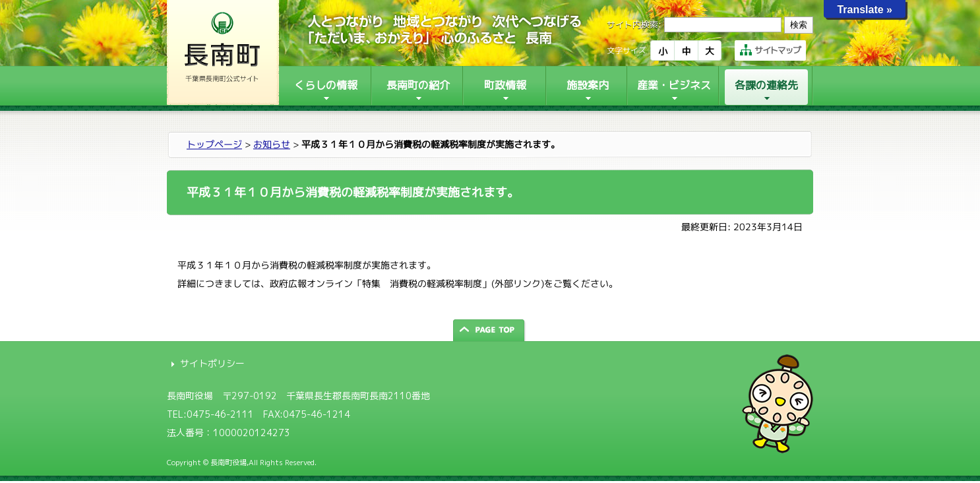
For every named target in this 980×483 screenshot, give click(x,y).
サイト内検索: (634, 24)
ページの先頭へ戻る (490, 330)
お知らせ (272, 144)
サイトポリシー (212, 363)
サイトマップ (770, 50)
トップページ (214, 144)
